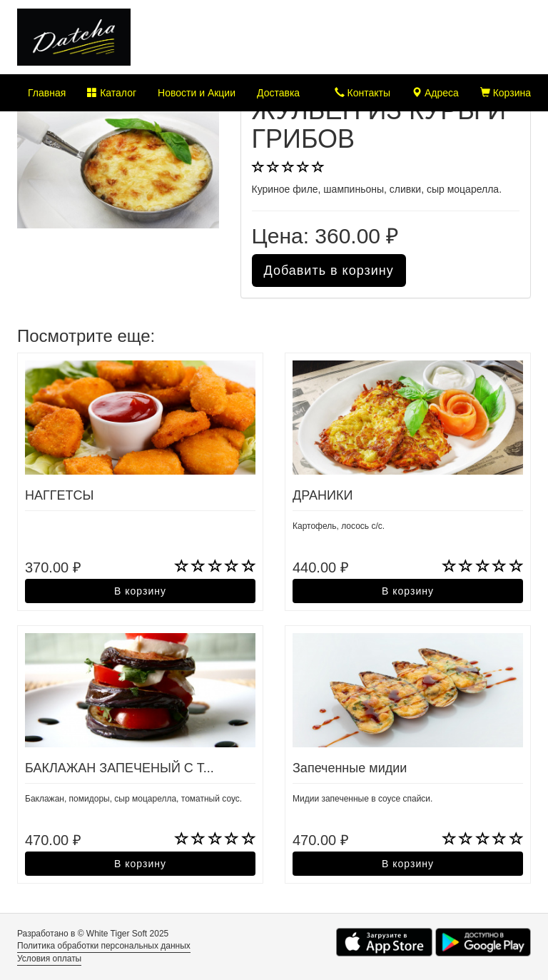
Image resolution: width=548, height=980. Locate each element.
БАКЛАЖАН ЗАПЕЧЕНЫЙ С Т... (120, 768)
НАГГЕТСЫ (59, 495)
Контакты (362, 93)
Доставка (278, 93)
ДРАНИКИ (323, 495)
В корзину (140, 591)
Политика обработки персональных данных (104, 946)
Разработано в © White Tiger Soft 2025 (93, 934)
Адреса (435, 93)
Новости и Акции (197, 93)
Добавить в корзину (329, 271)
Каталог (112, 93)
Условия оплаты (49, 959)
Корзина (506, 93)
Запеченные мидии (350, 768)
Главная (47, 93)
